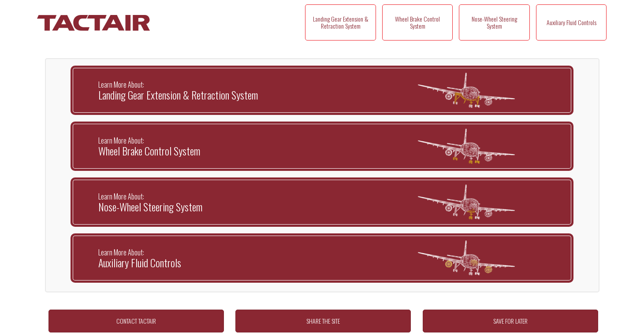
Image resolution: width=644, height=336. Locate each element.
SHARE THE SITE (323, 321)
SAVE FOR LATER (510, 321)
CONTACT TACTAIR (136, 321)
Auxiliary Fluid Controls (571, 22)
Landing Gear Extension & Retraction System (341, 22)
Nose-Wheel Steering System (494, 22)
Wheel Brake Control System (417, 22)
